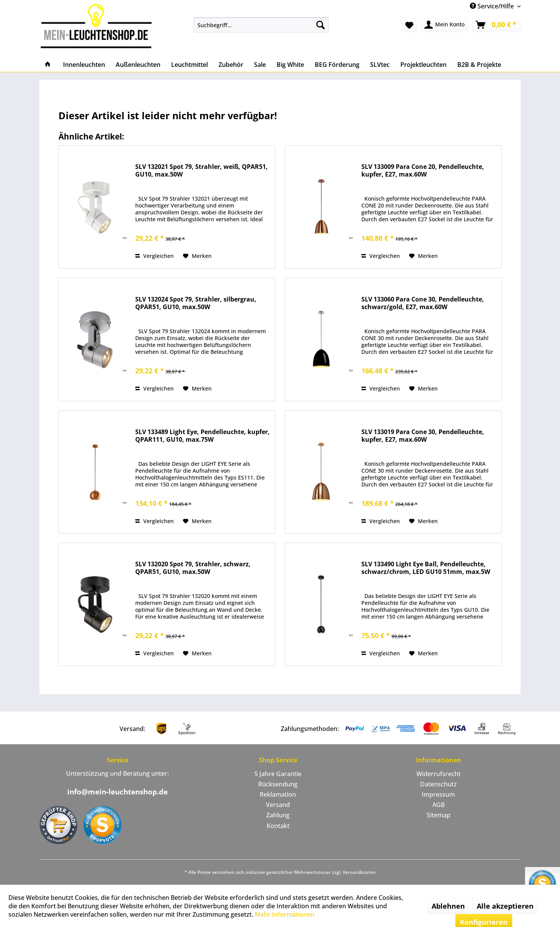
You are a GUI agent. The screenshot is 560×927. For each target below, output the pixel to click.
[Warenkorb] (496, 25)
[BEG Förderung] (337, 65)
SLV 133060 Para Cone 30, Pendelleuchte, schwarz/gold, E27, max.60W (423, 303)
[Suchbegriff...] (261, 25)
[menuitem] (261, 25)
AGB (439, 805)
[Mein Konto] (445, 25)
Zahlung (278, 815)
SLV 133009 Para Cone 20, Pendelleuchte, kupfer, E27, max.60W (423, 171)
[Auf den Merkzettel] (197, 256)
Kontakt (278, 826)
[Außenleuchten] (138, 65)
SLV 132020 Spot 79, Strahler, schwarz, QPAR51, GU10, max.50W (193, 568)
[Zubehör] (231, 65)
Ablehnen (448, 906)
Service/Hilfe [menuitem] (493, 6)
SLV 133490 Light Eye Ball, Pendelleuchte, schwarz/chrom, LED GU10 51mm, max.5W (426, 568)
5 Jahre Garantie (278, 774)
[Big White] (290, 65)
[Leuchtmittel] (189, 65)
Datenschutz (439, 784)
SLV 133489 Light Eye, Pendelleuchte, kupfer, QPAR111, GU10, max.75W (202, 436)
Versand (278, 805)
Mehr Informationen (285, 914)
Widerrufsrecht (439, 774)
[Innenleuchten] (84, 65)
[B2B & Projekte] (479, 65)
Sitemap (439, 815)
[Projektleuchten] (423, 65)
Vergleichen (155, 256)
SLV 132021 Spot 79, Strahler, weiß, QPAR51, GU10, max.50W (202, 171)
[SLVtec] (380, 65)
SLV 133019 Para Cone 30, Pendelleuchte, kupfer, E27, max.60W (423, 436)
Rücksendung (278, 784)
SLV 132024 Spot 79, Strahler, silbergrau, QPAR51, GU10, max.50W (196, 303)
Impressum (438, 794)
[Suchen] (320, 25)
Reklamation (278, 794)
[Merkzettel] (409, 25)
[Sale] (260, 65)
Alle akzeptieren (505, 906)
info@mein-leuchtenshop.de (117, 792)
